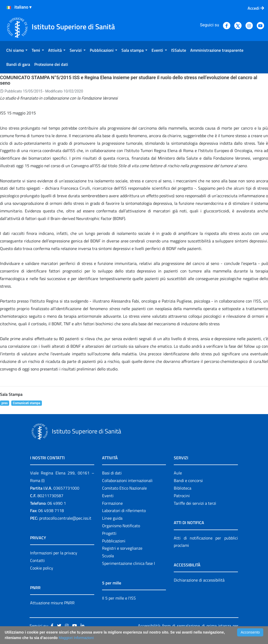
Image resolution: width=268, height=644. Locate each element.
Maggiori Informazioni (76, 638)
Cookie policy (42, 568)
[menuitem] (17, 50)
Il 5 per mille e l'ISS (119, 598)
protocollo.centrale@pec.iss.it (65, 518)
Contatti (37, 560)
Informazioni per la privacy (54, 553)
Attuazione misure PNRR (52, 603)
